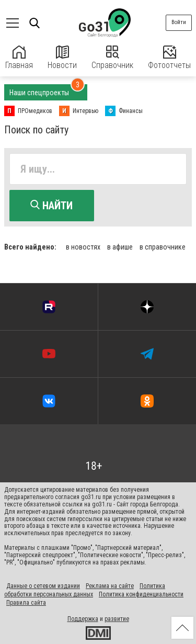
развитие (117, 619)
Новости (62, 58)
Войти (179, 22)
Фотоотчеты (169, 58)
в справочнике (163, 247)
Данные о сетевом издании (43, 586)
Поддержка (83, 619)
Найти (51, 206)
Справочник (112, 58)
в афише (120, 247)
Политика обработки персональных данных (85, 590)
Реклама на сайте (110, 586)
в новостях (83, 247)
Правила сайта (26, 603)
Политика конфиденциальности (141, 594)
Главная (19, 58)
